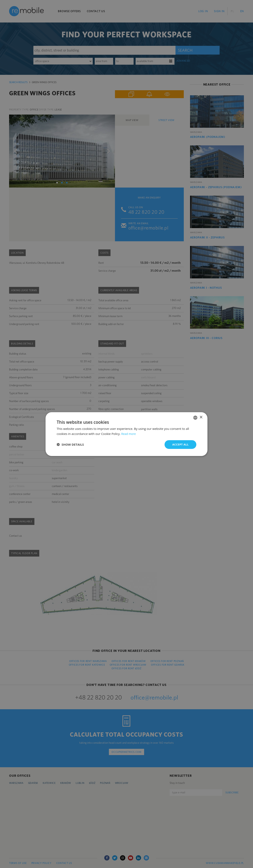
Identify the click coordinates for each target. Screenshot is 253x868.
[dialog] (126, 434)
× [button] (201, 417)
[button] (70, 444)
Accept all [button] (180, 444)
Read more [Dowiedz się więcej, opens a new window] (129, 433)
